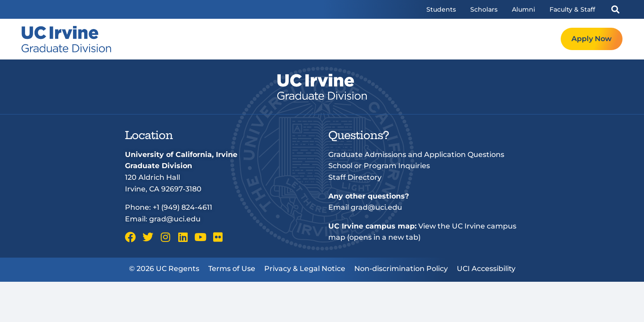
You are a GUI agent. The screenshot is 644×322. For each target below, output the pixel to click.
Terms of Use (232, 269)
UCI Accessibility (486, 269)
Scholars (484, 9)
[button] (615, 10)
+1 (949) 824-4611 (182, 207)
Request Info (530, 39)
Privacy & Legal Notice (305, 269)
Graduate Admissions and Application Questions (416, 155)
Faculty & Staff (572, 9)
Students (441, 9)
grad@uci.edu (175, 219)
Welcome (316, 39)
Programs (366, 39)
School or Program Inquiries (379, 166)
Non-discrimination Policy (401, 269)
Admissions (419, 39)
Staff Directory (355, 177)
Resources (473, 39)
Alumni (524, 9)
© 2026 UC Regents (164, 269)
